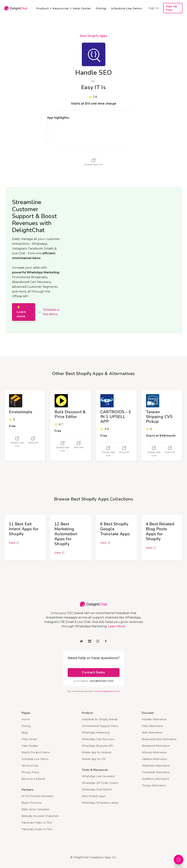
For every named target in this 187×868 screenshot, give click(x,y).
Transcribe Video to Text (37, 823)
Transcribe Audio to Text (37, 829)
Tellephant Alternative (156, 766)
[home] (16, 8)
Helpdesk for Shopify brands (100, 719)
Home (26, 719)
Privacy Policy (30, 772)
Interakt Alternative (154, 719)
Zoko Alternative (152, 726)
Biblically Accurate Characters (40, 816)
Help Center (82, 8)
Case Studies (30, 746)
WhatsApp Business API (97, 746)
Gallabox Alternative (154, 759)
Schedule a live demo (51, 312)
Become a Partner (33, 779)
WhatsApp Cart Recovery (98, 739)
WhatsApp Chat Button (97, 790)
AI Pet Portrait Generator (38, 796)
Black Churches (31, 803)
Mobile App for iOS (94, 759)
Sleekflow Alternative (155, 779)
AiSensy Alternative (154, 752)
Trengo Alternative (154, 785)
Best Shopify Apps (94, 36)
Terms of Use (30, 766)
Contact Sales (93, 672)
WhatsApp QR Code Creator (100, 783)
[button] (42, 8)
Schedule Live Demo (126, 8)
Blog (25, 733)
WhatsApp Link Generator (98, 776)
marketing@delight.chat (106, 691)
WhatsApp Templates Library (100, 803)
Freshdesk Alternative (156, 772)
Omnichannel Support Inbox (100, 726)
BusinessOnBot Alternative (159, 739)
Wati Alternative (152, 733)
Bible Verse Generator (35, 809)
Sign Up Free (172, 8)
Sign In (154, 8)
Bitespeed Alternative (156, 746)
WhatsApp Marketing (96, 733)
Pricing (101, 8)
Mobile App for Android (97, 752)
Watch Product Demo (36, 752)
